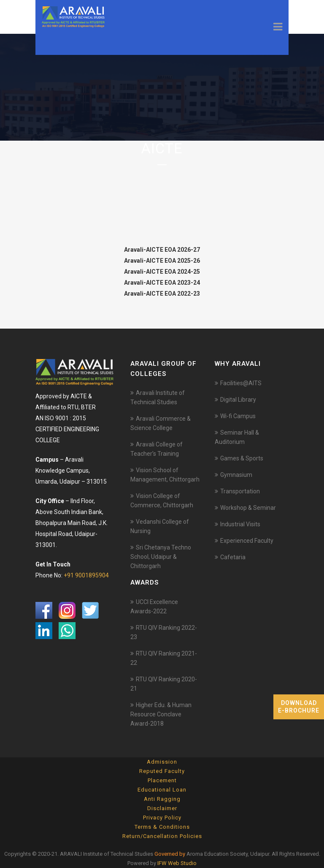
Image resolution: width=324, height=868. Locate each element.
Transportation (240, 491)
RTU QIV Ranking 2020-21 (164, 684)
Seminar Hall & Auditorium (237, 437)
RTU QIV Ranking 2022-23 (164, 632)
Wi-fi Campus (238, 416)
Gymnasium (236, 475)
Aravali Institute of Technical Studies (158, 397)
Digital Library (238, 400)
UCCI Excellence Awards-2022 (154, 607)
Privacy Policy (162, 818)
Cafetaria (233, 557)
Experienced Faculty (247, 541)
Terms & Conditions (162, 827)
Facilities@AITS (241, 383)
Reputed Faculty (162, 771)
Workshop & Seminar (248, 508)
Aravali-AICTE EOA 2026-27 (162, 250)
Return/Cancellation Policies (162, 836)
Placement (162, 780)
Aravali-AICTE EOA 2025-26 (162, 261)
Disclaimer (162, 808)
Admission (162, 762)
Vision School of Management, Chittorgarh (165, 475)
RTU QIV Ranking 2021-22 (164, 658)
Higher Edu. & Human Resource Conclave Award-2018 (161, 714)
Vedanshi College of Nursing (160, 526)
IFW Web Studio (177, 863)
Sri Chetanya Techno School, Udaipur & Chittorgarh (161, 557)
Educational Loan (162, 790)
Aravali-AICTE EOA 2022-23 (162, 294)
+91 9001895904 (86, 575)
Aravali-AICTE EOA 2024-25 (162, 272)
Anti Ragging (162, 799)
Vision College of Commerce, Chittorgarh (162, 501)
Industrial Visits (240, 524)
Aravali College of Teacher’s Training (157, 449)
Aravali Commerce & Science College (161, 423)
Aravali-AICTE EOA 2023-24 (162, 283)
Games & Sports (242, 458)
